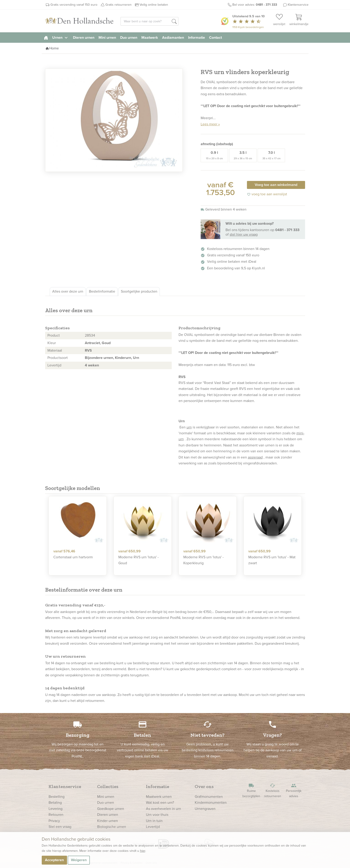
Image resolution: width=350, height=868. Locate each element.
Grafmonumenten (209, 797)
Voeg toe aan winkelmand (276, 185)
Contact (215, 37)
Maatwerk (150, 37)
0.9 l (214, 155)
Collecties (108, 786)
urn (189, 427)
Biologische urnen (112, 827)
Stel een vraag (60, 827)
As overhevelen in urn (163, 809)
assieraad (255, 457)
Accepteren (54, 860)
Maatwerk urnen (159, 797)
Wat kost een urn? (160, 802)
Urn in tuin (154, 821)
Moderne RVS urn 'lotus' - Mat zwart (272, 560)
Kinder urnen (108, 821)
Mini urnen (107, 37)
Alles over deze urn (68, 291)
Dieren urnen (84, 37)
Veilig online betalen (154, 5)
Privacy (54, 821)
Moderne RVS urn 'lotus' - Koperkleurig (204, 560)
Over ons (204, 786)
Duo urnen (129, 37)
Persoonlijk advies (294, 791)
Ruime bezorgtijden (251, 791)
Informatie (197, 37)
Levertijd (153, 827)
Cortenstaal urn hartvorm (73, 557)
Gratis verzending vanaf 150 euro (74, 5)
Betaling (55, 802)
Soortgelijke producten (139, 291)
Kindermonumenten (211, 802)
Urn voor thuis (157, 815)
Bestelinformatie (102, 291)
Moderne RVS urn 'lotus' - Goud (139, 560)
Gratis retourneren (118, 5)
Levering (56, 809)
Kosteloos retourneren (272, 791)
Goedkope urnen (111, 809)
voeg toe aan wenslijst (267, 194)
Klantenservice (298, 5)
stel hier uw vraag (244, 234)
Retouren (56, 815)
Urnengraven (205, 809)
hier (143, 851)
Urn (136, 358)
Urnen (61, 37)
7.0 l (271, 155)
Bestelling (57, 797)
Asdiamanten (173, 37)
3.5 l (243, 155)
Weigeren (79, 860)
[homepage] (46, 37)
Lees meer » (210, 124)
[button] (174, 22)
